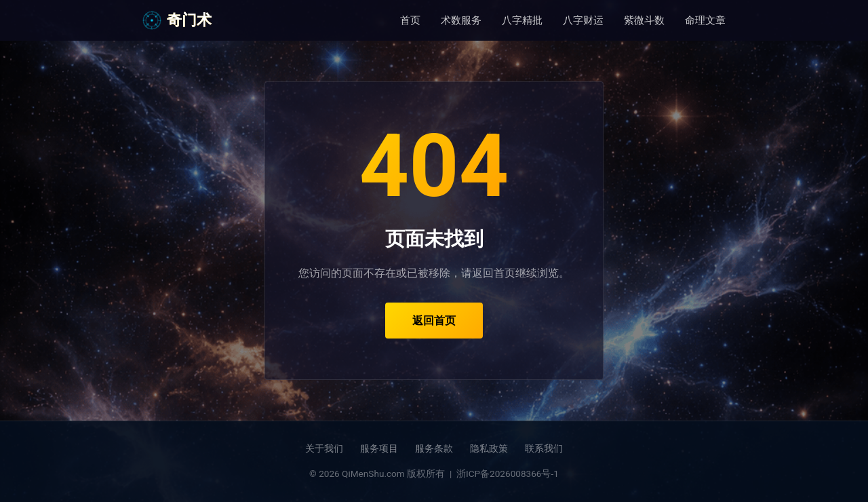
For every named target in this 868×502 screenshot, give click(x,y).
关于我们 (324, 448)
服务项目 (379, 448)
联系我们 (544, 448)
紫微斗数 (644, 20)
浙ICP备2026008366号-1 (508, 474)
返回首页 (434, 321)
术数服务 (461, 20)
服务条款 (434, 448)
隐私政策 (489, 448)
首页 (410, 20)
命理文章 (705, 20)
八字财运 (583, 20)
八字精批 (522, 20)
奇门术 (177, 20)
